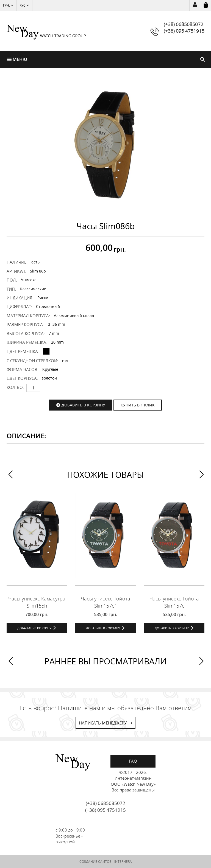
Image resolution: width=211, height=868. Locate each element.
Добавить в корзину (83, 405)
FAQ (133, 761)
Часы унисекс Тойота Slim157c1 (105, 602)
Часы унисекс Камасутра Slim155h (37, 602)
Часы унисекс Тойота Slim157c (174, 602)
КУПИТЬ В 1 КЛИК (138, 405)
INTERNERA (123, 862)
